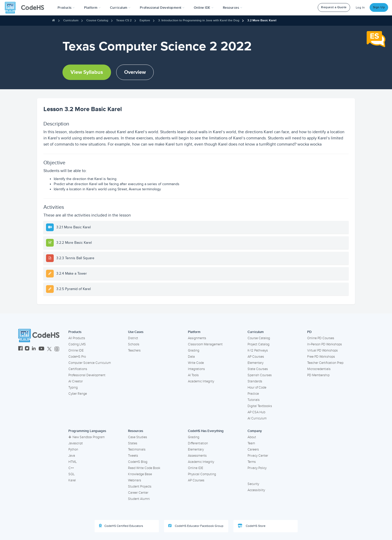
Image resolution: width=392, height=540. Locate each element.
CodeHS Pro (77, 357)
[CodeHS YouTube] (42, 349)
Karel (72, 480)
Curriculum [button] (120, 8)
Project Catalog (258, 344)
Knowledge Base (140, 474)
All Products (77, 338)
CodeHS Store (252, 526)
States (133, 443)
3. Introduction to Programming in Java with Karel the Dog (199, 20)
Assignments (197, 338)
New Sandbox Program (86, 437)
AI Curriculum (257, 418)
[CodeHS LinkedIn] (34, 349)
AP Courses (256, 357)
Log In (360, 8)
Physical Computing (202, 474)
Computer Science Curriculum (90, 363)
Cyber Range (78, 394)
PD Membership (318, 375)
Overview (135, 72)
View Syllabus (87, 72)
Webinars (135, 480)
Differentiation (198, 443)
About (252, 437)
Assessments (197, 456)
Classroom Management (205, 344)
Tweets (133, 456)
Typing (73, 388)
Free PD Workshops (321, 357)
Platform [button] (92, 8)
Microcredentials (319, 369)
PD (309, 332)
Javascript (76, 443)
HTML (73, 462)
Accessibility (256, 490)
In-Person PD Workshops (325, 344)
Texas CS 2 (124, 20)
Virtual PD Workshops (322, 350)
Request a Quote (334, 7)
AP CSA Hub (256, 412)
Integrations (196, 369)
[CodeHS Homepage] (26, 8)
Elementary (256, 363)
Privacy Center (258, 456)
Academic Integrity (201, 381)
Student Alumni (139, 499)
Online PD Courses (321, 338)
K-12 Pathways (258, 350)
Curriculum (71, 20)
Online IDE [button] (204, 8)
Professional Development (87, 375)
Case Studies (138, 437)
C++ (71, 468)
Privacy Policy (257, 468)
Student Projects (140, 487)
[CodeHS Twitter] (49, 349)
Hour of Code (257, 388)
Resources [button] (233, 8)
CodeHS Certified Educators (121, 526)
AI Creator (76, 381)
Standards (255, 381)
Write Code (196, 363)
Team (251, 443)
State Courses (258, 369)
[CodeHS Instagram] (27, 349)
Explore (145, 20)
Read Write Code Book (144, 468)
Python (73, 449)
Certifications (78, 369)
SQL (72, 474)
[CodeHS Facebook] (20, 349)
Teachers (134, 350)
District (133, 338)
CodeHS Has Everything (206, 431)
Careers (253, 449)
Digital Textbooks (260, 406)
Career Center (138, 493)
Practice (253, 394)
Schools (134, 344)
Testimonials (137, 449)
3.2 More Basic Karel (262, 20)
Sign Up (379, 7)
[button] (66, 8)
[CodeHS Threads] (57, 349)
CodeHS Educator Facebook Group (196, 526)
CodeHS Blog (138, 462)
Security (253, 484)
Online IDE (76, 350)
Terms (252, 462)
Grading (194, 350)
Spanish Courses (260, 375)
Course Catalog (97, 20)
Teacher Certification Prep (325, 363)
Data (191, 357)
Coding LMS (77, 344)
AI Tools (193, 375)
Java (72, 456)
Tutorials (254, 400)
